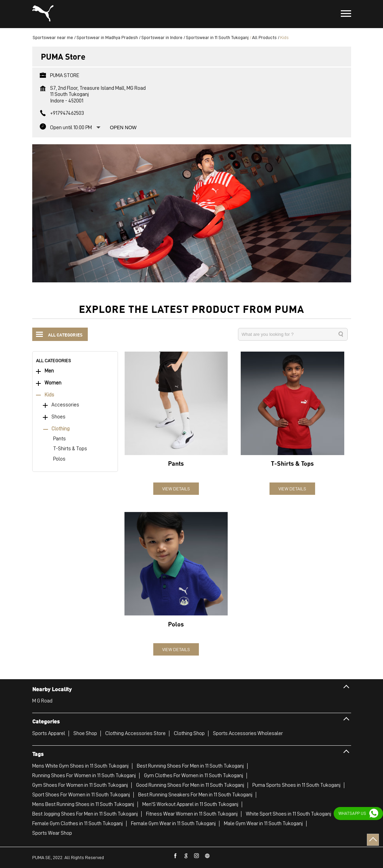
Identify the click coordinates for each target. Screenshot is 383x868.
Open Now (123, 127)
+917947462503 (67, 113)
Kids (49, 395)
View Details (176, 489)
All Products (264, 37)
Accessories (65, 405)
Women (53, 383)
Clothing (61, 429)
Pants (59, 439)
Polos (59, 459)
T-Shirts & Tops (70, 449)
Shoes (58, 417)
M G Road (42, 701)
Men (49, 371)
